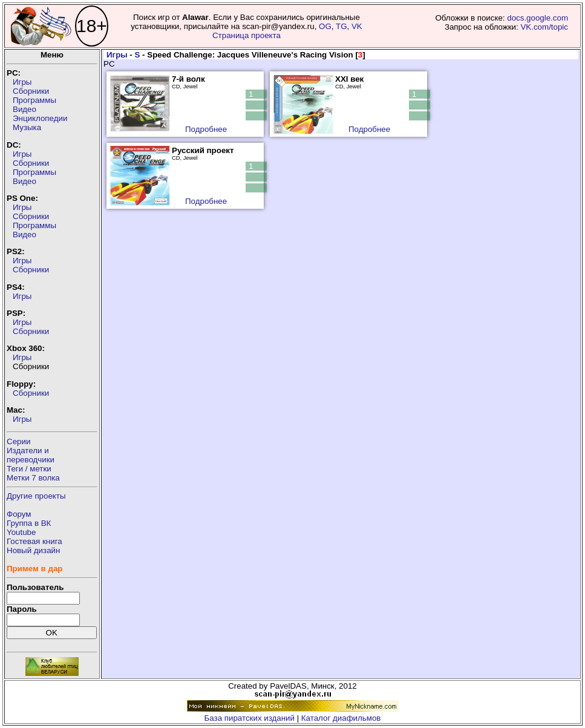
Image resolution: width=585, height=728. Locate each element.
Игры (22, 82)
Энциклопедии (40, 118)
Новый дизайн (33, 550)
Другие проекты (36, 496)
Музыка (27, 127)
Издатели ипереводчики (31, 455)
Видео (25, 109)
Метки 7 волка (33, 478)
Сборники (31, 91)
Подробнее (206, 129)
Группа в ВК (29, 523)
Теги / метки (29, 469)
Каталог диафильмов (341, 718)
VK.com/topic (544, 27)
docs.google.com (538, 18)
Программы (34, 100)
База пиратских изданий (250, 718)
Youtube (21, 532)
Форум (19, 514)
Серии (18, 441)
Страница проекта (247, 35)
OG (325, 26)
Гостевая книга (34, 541)
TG (342, 26)
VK (357, 26)
